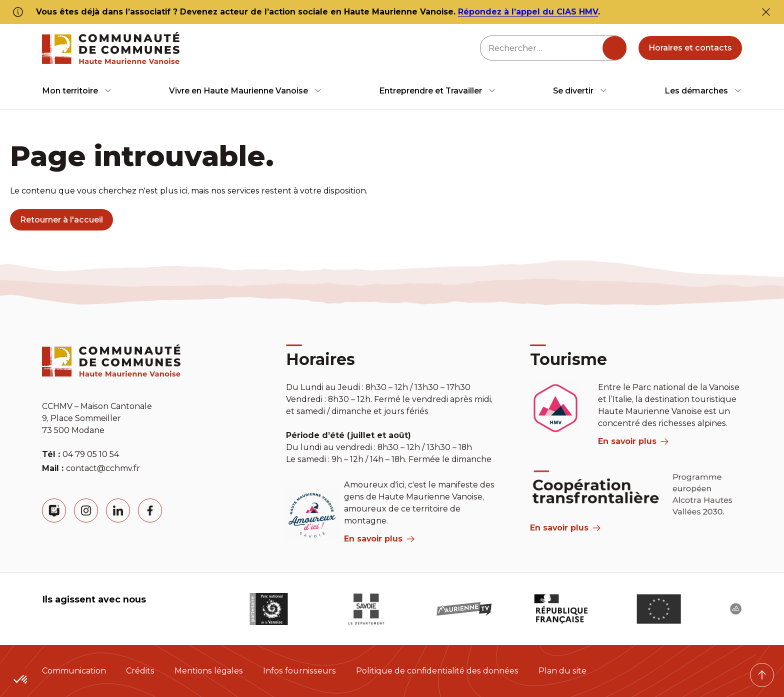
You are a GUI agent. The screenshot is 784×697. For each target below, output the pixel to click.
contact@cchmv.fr (103, 468)
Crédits (140, 671)
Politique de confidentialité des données (437, 671)
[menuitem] (77, 91)
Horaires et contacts (690, 48)
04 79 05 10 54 (91, 454)
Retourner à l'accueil (61, 220)
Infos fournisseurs (299, 671)
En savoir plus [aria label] (379, 539)
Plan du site (562, 671)
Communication (74, 671)
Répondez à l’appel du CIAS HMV (528, 12)
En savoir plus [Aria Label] (565, 528)
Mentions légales (209, 671)
